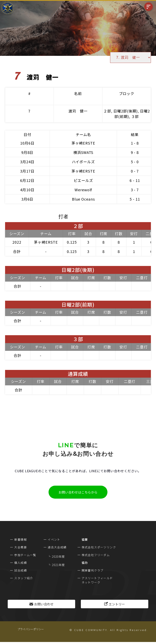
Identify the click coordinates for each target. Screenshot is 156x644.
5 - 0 (135, 162)
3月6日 (27, 199)
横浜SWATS (83, 152)
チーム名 (83, 134)
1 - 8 (135, 143)
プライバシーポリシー (31, 629)
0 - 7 (135, 171)
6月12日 (27, 180)
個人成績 (21, 563)
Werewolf (83, 190)
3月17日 (27, 171)
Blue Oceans (83, 199)
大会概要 (21, 547)
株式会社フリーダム (96, 555)
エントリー (117, 604)
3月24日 (27, 162)
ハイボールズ (83, 162)
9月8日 (27, 152)
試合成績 (21, 570)
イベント (54, 539)
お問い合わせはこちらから (78, 492)
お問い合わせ (44, 604)
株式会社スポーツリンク (99, 547)
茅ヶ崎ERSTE (83, 143)
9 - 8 (135, 152)
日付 (27, 134)
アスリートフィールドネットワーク (97, 580)
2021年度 (58, 565)
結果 (135, 134)
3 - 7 (135, 190)
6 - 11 (135, 180)
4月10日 (27, 190)
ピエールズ (83, 180)
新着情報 (21, 539)
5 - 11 (135, 199)
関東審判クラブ (93, 570)
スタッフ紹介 (24, 578)
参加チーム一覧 (25, 555)
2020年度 (58, 556)
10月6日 (27, 143)
